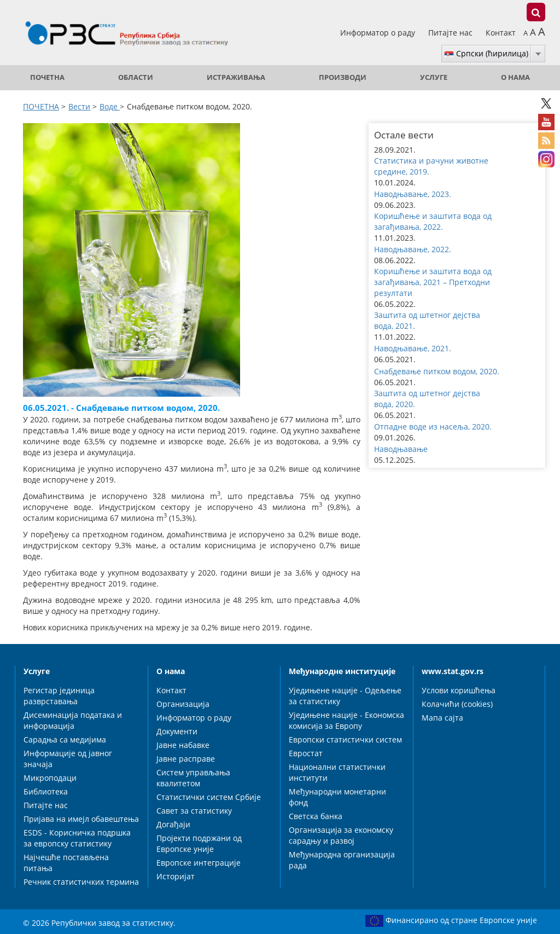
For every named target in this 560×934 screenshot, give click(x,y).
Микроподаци (50, 778)
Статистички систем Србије (209, 797)
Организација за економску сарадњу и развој (341, 835)
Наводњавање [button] (401, 449)
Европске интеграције (199, 863)
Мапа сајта (442, 718)
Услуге (434, 77)
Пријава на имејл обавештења (81, 819)
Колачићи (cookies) (457, 704)
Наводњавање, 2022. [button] (413, 249)
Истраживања (236, 77)
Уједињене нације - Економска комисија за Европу (346, 720)
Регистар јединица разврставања (59, 696)
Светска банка (316, 816)
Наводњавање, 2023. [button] (413, 194)
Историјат (176, 876)
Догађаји (173, 824)
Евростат (306, 753)
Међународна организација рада (342, 860)
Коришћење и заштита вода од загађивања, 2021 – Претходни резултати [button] (433, 282)
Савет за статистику (194, 811)
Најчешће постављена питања (66, 863)
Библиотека (46, 791)
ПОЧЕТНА (47, 77)
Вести (79, 106)
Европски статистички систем (345, 739)
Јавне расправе (186, 759)
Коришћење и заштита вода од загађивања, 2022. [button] (433, 221)
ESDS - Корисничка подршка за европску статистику (77, 838)
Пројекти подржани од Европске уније (199, 843)
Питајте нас (451, 33)
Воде (110, 106)
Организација (183, 704)
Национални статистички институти (337, 772)
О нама (515, 77)
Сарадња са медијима (65, 739)
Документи (177, 731)
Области (136, 77)
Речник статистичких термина (81, 882)
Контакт (501, 33)
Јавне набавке (183, 745)
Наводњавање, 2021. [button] (413, 348)
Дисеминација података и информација (73, 720)
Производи (343, 77)
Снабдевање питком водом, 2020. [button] (437, 371)
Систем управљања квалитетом (193, 778)
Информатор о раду (379, 33)
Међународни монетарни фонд (337, 797)
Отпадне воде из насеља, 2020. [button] (433, 427)
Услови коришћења (459, 690)
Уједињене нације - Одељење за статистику (345, 696)
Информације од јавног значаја (68, 759)
